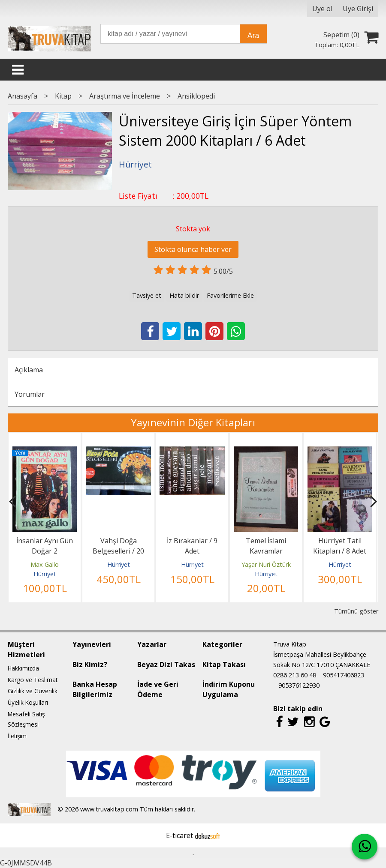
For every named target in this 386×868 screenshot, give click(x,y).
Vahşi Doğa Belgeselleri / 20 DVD (118, 551)
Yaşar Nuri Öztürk (266, 564)
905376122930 (299, 685)
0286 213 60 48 (295, 675)
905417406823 (344, 675)
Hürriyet (45, 574)
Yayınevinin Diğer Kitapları (193, 422)
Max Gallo (45, 564)
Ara (253, 36)
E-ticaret (179, 835)
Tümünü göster (356, 611)
